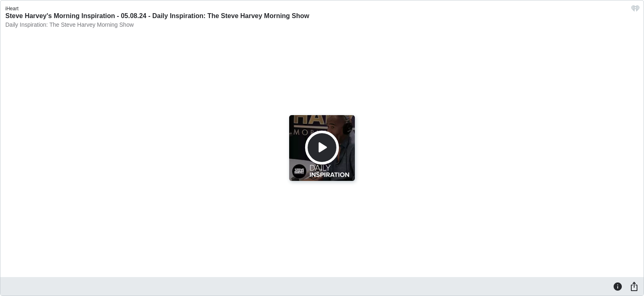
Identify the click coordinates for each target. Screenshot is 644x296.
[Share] (634, 286)
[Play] (322, 148)
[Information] (618, 286)
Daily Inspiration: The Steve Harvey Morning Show (70, 25)
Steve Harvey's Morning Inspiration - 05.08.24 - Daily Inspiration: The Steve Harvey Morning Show (157, 16)
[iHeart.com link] (635, 10)
